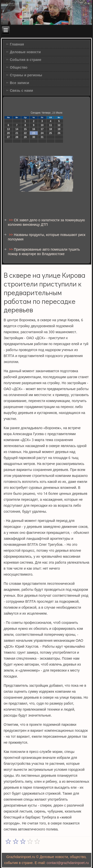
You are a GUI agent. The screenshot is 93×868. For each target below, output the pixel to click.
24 (42, 133)
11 (50, 125)
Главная (17, 45)
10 (42, 125)
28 (17, 137)
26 (59, 133)
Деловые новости (25, 52)
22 (25, 133)
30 (34, 137)
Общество (19, 68)
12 (59, 125)
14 (17, 129)
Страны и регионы (26, 75)
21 (17, 133)
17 (42, 129)
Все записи (20, 83)
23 (34, 133)
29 (25, 137)
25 (50, 133)
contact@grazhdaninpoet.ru (68, 863)
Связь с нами (21, 91)
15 (25, 129)
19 (59, 129)
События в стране (26, 60)
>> (11, 220)
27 (8, 137)
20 (8, 133)
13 (8, 129)
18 (50, 129)
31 (42, 137)
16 (34, 129)
